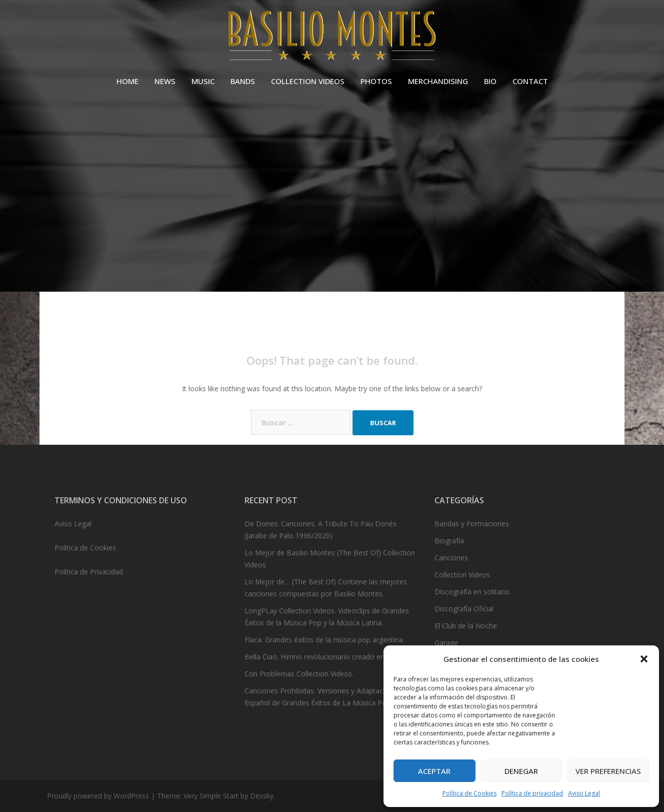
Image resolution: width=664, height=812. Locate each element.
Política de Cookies (469, 793)
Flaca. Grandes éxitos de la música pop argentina (324, 640)
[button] (644, 659)
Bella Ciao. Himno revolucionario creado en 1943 (323, 657)
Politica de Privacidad (89, 572)
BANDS (243, 81)
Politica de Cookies (85, 548)
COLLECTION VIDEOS (308, 81)
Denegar (521, 771)
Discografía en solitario (472, 592)
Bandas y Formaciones (472, 524)
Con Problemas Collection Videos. (299, 674)
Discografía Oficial (464, 609)
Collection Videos (462, 575)
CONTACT (530, 81)
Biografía (449, 541)
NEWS (165, 81)
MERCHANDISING (438, 81)
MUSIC (203, 81)
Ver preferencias (608, 771)
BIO (490, 81)
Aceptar (434, 771)
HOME (127, 81)
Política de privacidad (532, 793)
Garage (446, 643)
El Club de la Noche (466, 626)
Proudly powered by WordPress (98, 796)
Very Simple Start (211, 796)
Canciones (451, 558)
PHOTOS (376, 81)
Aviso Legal (584, 793)
